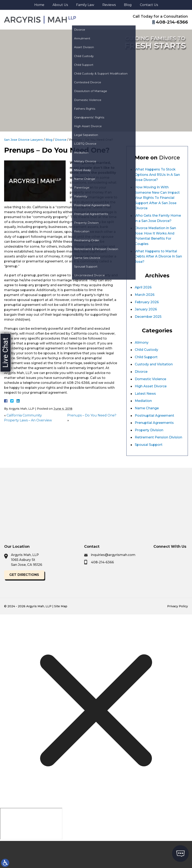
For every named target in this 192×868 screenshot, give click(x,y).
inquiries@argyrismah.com (147, 555)
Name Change (147, 408)
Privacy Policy (178, 606)
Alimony (142, 343)
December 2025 (148, 317)
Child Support (146, 357)
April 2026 (143, 287)
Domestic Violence (150, 379)
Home (39, 5)
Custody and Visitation (154, 364)
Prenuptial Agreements (154, 423)
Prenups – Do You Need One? (92, 415)
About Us (60, 5)
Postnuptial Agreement (154, 416)
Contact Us (149, 5)
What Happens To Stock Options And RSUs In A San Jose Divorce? (157, 175)
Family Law (85, 5)
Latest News (145, 394)
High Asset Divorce (151, 386)
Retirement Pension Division (158, 437)
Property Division (149, 430)
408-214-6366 (137, 562)
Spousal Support (149, 445)
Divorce (61, 140)
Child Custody (146, 350)
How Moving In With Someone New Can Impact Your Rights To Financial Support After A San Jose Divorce (157, 198)
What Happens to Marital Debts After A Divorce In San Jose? (158, 256)
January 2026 (146, 309)
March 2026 (145, 295)
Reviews (109, 5)
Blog (128, 5)
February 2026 (147, 302)
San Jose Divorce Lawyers (23, 140)
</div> (31, 824)
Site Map (61, 606)
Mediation (143, 401)
